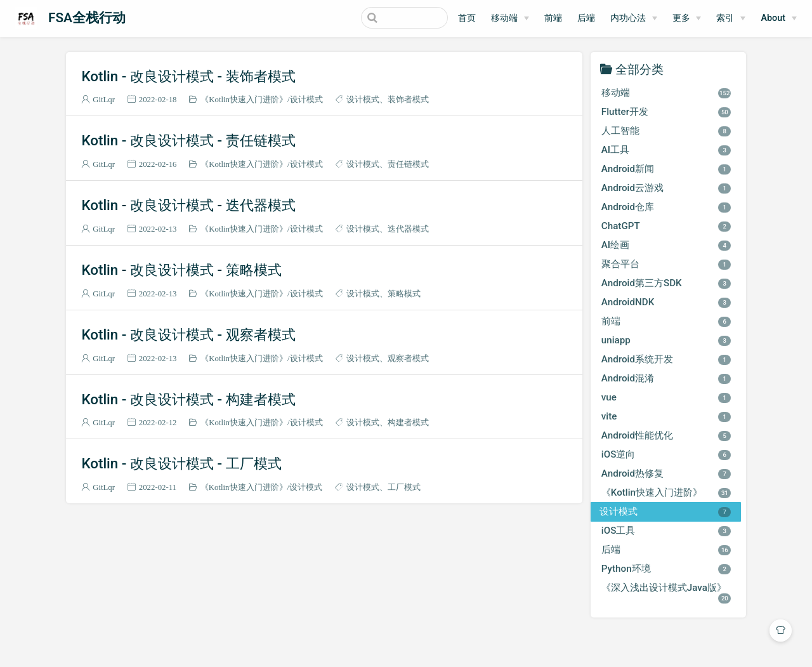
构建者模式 (408, 422)
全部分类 (639, 69)
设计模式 (306, 99)
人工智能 (666, 131)
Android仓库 (666, 207)
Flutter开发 (666, 112)
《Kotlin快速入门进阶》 (244, 99)
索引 (725, 18)
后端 (586, 18)
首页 (467, 18)
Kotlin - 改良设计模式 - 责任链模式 (188, 140)
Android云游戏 (666, 188)
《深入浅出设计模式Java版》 (666, 592)
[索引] (731, 18)
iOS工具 (666, 531)
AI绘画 (666, 245)
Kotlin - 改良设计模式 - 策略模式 (181, 270)
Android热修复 (666, 473)
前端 (553, 18)
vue (666, 397)
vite (666, 416)
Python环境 (666, 569)
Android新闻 (666, 169)
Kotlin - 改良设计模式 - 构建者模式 (188, 399)
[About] (779, 18)
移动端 (504, 18)
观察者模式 (408, 358)
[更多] (687, 18)
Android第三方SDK (666, 283)
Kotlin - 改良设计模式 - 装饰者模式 (188, 76)
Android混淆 (666, 378)
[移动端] (510, 18)
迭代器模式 (408, 229)
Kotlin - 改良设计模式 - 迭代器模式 (188, 205)
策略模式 (404, 294)
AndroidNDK (666, 302)
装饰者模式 (408, 99)
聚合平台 (666, 264)
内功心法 (628, 18)
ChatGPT (666, 226)
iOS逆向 (666, 454)
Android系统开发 (666, 359)
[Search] (384, 18)
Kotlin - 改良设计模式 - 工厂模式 (181, 463)
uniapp (666, 340)
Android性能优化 (666, 435)
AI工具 (666, 150)
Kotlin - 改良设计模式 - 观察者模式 (188, 334)
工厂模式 (404, 487)
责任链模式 (408, 164)
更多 (681, 18)
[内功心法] (634, 18)
